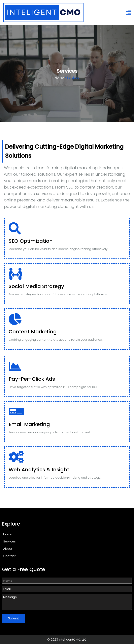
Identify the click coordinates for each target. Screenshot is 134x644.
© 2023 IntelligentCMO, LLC (67, 639)
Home (59, 77)
